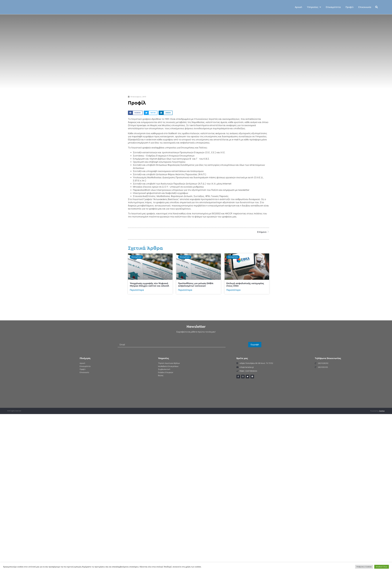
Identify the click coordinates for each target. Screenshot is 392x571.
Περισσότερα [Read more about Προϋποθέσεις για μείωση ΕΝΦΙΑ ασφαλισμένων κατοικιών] (185, 308)
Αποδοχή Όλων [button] (382, 567)
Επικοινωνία (365, 16)
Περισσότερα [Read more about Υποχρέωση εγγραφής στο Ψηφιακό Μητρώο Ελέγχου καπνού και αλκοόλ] (137, 308)
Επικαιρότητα (333, 16)
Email (120, 359)
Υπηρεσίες (314, 16)
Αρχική (299, 16)
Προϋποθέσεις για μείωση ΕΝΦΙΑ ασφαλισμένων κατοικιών (196, 303)
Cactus (382, 429)
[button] (377, 16)
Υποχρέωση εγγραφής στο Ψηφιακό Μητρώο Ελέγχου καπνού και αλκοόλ (149, 303)
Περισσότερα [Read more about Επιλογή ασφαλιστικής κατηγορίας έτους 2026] (233, 308)
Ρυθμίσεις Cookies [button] (364, 567)
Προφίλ (350, 16)
